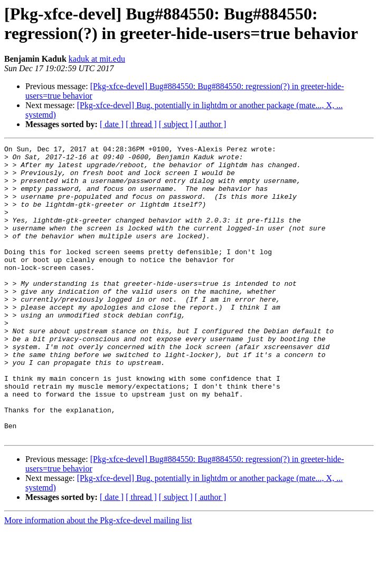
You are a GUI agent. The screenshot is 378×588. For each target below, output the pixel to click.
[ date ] (112, 124)
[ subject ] (176, 124)
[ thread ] (141, 124)
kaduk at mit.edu (97, 59)
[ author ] (211, 124)
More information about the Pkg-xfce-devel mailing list (98, 579)
